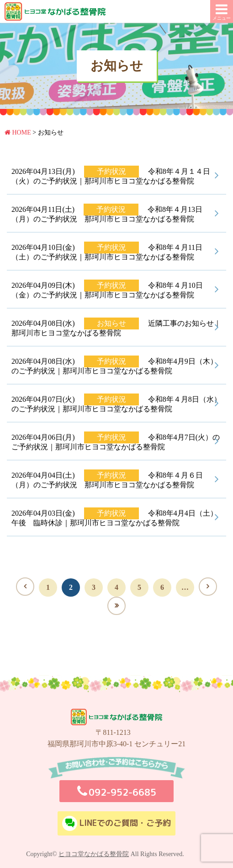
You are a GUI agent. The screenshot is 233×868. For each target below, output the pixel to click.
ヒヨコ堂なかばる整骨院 (94, 854)
